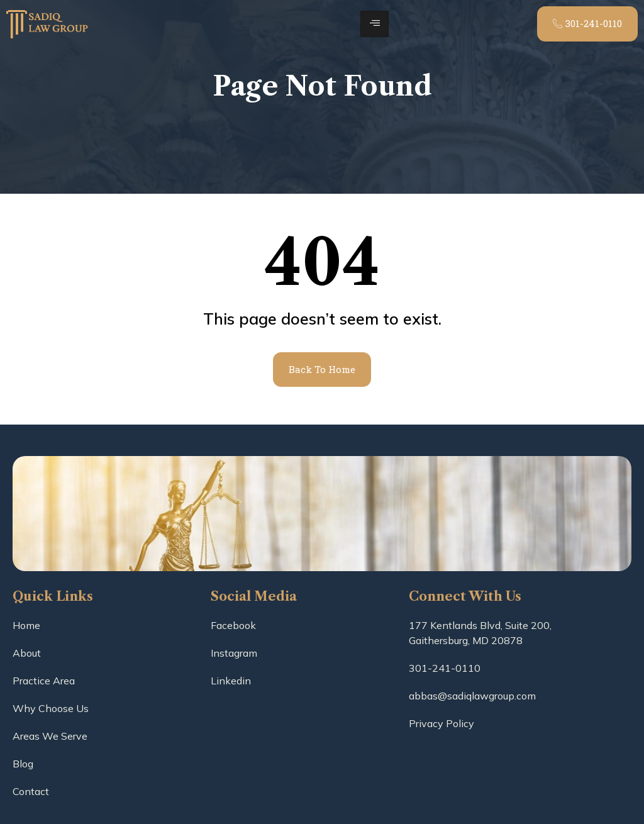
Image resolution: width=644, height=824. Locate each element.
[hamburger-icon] (375, 24)
